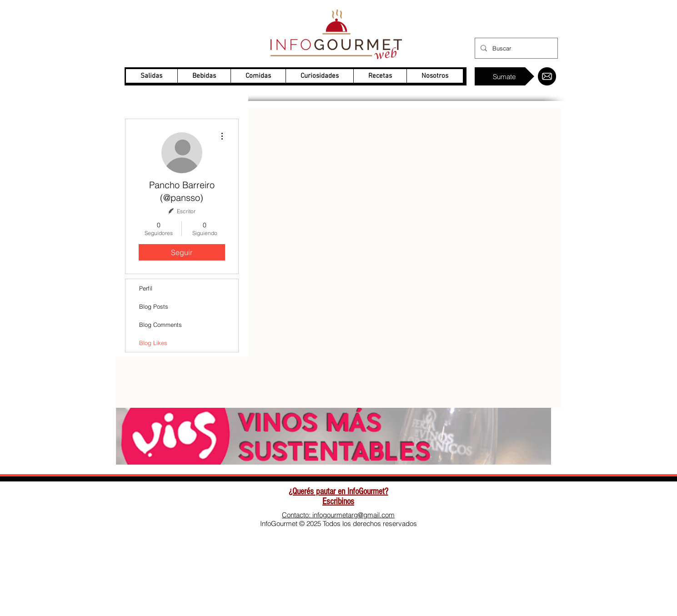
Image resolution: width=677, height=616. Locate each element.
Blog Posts (154, 306)
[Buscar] (515, 48)
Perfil (146, 288)
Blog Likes (153, 343)
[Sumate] (504, 76)
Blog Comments (160, 325)
